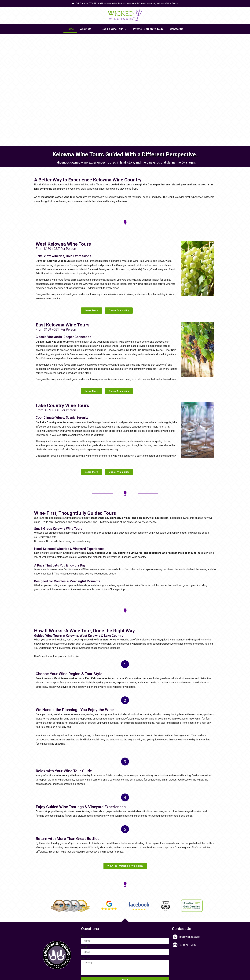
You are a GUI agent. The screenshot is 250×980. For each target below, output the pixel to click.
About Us (88, 30)
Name (84, 936)
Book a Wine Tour (114, 30)
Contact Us (177, 29)
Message (86, 959)
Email (84, 948)
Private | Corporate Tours (148, 29)
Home (70, 29)
